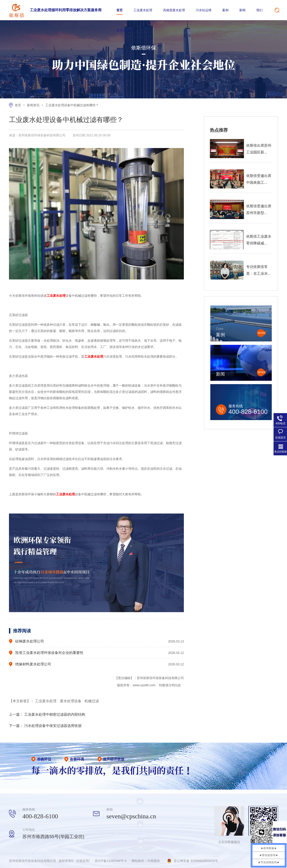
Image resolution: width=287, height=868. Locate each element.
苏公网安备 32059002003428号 (196, 861)
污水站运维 (204, 10)
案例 (225, 10)
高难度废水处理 (174, 10)
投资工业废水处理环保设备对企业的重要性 (49, 653)
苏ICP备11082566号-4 (111, 861)
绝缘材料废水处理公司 (33, 664)
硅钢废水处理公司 (30, 641)
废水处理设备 (71, 701)
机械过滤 (92, 701)
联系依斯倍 (124, 30)
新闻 (242, 10)
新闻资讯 (34, 105)
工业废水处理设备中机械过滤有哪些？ (72, 105)
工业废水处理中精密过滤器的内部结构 (55, 714)
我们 (259, 10)
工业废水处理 (143, 10)
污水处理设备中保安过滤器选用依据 (53, 726)
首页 (120, 10)
